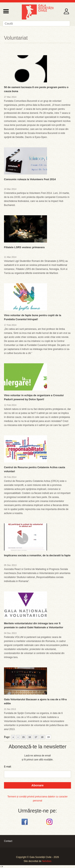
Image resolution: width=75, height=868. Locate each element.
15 (23, 737)
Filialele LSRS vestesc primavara (24, 247)
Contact (8, 841)
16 (30, 737)
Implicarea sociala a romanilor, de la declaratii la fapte (37, 555)
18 (42, 737)
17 (36, 737)
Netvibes (47, 861)
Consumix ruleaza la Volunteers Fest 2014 (30, 179)
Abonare (37, 785)
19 (48, 737)
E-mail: (8, 767)
